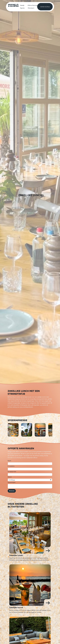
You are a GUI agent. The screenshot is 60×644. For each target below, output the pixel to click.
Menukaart (31, 8)
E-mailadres (11, 466)
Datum (10, 477)
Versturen (12, 491)
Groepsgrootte (12, 471)
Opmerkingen (12, 482)
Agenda (22, 8)
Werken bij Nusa (45, 7)
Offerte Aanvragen (33, 5)
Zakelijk (22, 5)
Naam (9, 461)
